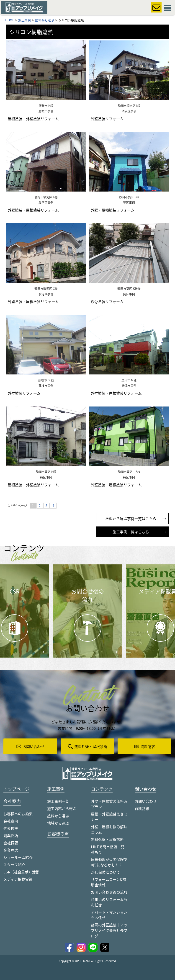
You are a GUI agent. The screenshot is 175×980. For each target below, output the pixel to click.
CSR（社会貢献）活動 (21, 872)
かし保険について (106, 872)
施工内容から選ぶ (62, 808)
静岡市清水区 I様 (129, 106)
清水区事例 (129, 111)
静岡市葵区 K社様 (129, 288)
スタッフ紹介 (14, 865)
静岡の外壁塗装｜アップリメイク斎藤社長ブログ (109, 930)
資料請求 (142, 808)
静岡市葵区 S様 (129, 197)
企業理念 (11, 850)
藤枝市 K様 (46, 106)
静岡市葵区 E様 (129, 472)
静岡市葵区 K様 (46, 472)
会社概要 (11, 843)
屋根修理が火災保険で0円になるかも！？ (109, 862)
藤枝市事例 (46, 111)
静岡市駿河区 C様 (46, 288)
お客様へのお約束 (18, 814)
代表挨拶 (11, 828)
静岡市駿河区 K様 (46, 197)
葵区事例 (129, 202)
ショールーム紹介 (18, 857)
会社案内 (11, 821)
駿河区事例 (46, 202)
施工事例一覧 (58, 801)
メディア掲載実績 (18, 879)
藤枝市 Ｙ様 (46, 380)
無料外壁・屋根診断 (107, 839)
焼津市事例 (129, 385)
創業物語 (11, 835)
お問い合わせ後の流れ (109, 892)
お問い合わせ (146, 801)
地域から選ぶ (58, 823)
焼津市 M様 (129, 380)
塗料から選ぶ (58, 816)
